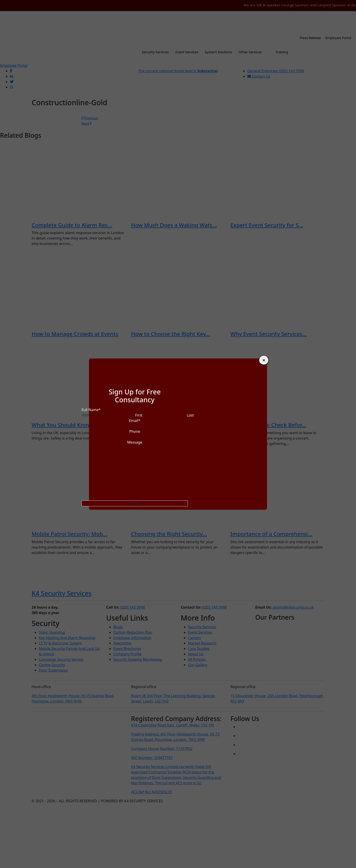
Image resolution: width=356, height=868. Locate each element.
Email (135, 421)
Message (135, 442)
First (139, 415)
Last (190, 415)
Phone (135, 431)
